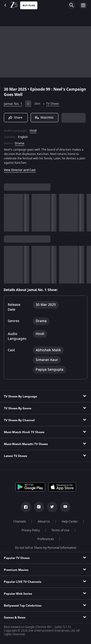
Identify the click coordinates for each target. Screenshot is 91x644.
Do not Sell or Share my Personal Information (46, 548)
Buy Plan (29, 5)
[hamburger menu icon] (83, 5)
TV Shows (53, 104)
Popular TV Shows (17, 558)
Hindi (33, 131)
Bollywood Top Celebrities (23, 606)
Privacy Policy (31, 530)
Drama (20, 143)
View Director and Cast (20, 170)
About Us (44, 522)
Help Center (70, 522)
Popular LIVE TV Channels (23, 582)
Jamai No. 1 (13, 104)
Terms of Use (60, 530)
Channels (20, 522)
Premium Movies (16, 570)
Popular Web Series (18, 594)
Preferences (46, 539)
